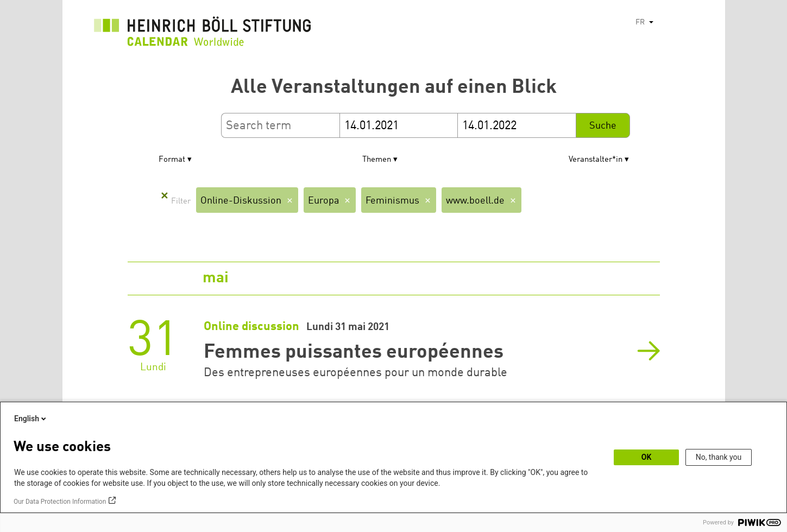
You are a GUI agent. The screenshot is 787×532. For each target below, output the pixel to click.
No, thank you (719, 457)
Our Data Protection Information (60, 502)
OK (647, 457)
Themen (377, 160)
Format (172, 160)
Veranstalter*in (596, 160)
